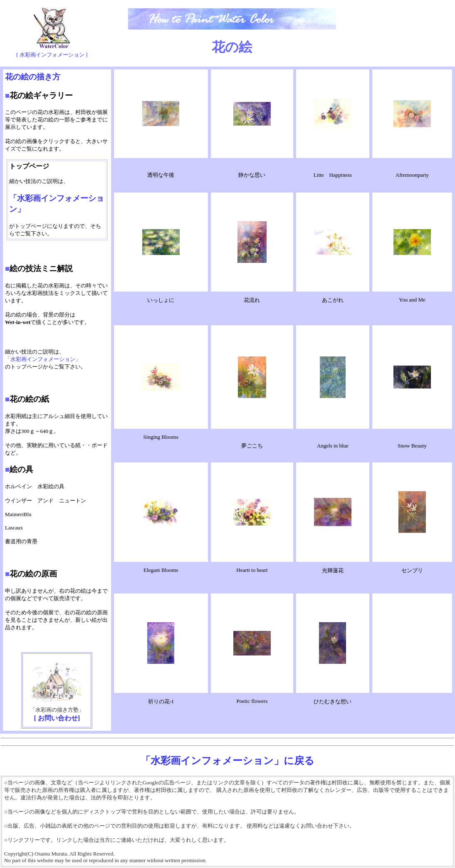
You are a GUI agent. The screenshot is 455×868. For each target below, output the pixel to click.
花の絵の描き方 (33, 77)
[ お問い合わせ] (57, 718)
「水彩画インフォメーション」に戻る (227, 761)
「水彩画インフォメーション (40, 359)
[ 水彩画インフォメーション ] (52, 55)
